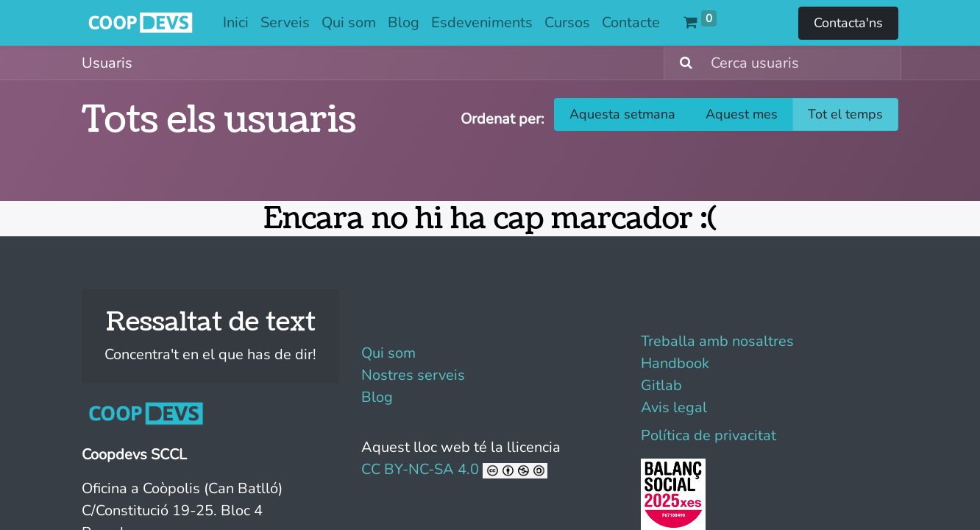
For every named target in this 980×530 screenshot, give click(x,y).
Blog (377, 397)
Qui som (388, 353)
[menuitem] (236, 23)
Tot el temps (845, 114)
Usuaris (107, 63)
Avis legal (674, 407)
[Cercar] (680, 63)
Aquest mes (742, 114)
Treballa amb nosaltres (717, 341)
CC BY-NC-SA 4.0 (454, 469)
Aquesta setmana (622, 114)
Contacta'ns (848, 23)
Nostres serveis (413, 375)
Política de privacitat (709, 435)
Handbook (675, 363)
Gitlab (661, 385)
